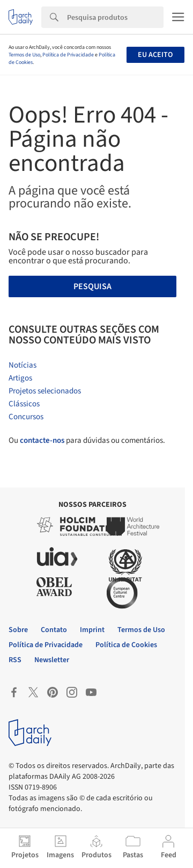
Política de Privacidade (68, 55)
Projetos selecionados (45, 391)
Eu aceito (155, 55)
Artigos (20, 378)
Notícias (23, 365)
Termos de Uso (24, 55)
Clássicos (24, 404)
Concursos (26, 417)
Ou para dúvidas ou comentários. (87, 440)
